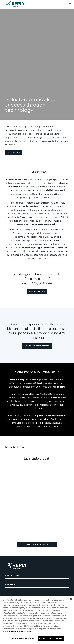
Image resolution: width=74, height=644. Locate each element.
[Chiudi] (71, 599)
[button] (14, 153)
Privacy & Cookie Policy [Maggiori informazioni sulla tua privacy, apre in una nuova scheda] (20, 631)
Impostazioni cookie (23, 639)
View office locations (37, 545)
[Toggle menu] (70, 4)
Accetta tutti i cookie (51, 639)
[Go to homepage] (18, 4)
